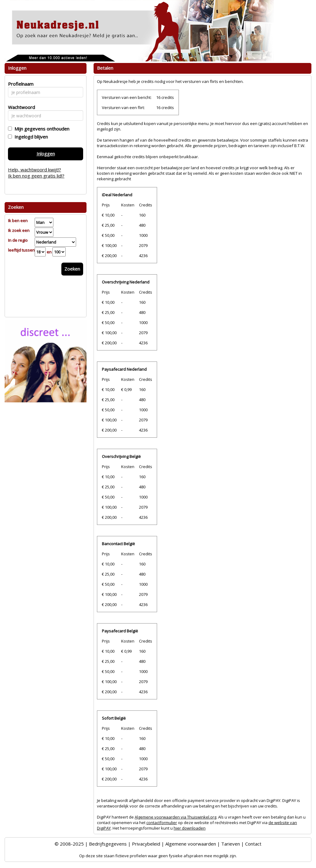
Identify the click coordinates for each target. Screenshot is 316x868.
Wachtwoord (20, 107)
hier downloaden (190, 828)
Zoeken (72, 269)
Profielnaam (20, 84)
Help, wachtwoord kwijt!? (35, 170)
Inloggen (46, 154)
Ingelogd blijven (30, 137)
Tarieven (231, 844)
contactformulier (162, 823)
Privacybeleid (146, 844)
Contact (253, 844)
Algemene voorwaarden (191, 844)
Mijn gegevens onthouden (41, 129)
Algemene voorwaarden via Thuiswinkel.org (175, 817)
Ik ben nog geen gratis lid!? (36, 176)
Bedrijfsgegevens (108, 844)
